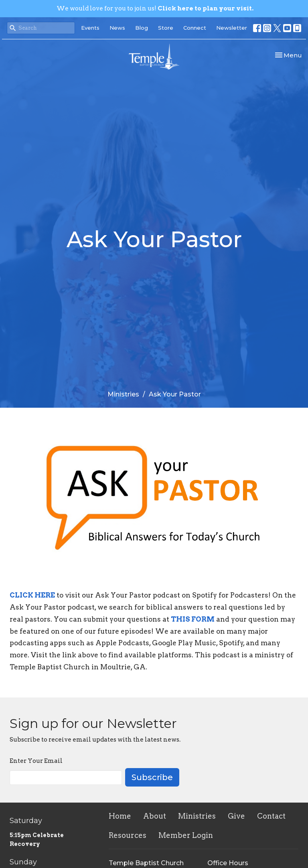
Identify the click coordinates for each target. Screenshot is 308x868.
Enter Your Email (36, 761)
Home (120, 816)
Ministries (123, 394)
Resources (128, 835)
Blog (142, 28)
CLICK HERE (32, 595)
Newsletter (232, 28)
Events (90, 28)
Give (236, 816)
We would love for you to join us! (155, 8)
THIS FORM (193, 619)
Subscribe (152, 777)
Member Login (186, 835)
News (117, 28)
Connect (195, 28)
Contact (271, 816)
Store (166, 28)
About (155, 816)
